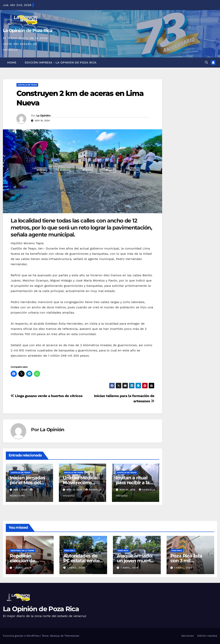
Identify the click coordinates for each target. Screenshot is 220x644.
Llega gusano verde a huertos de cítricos (47, 396)
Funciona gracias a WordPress (22, 636)
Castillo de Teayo (27, 85)
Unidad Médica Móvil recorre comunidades (80, 483)
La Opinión (43, 116)
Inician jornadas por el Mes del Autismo (27, 483)
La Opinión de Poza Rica (27, 30)
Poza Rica (70, 551)
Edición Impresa (207, 636)
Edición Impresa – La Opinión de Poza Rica (61, 63)
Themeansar (72, 636)
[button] (206, 62)
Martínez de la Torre (23, 551)
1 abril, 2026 (22, 568)
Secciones (187, 636)
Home (12, 63)
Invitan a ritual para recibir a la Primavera (133, 483)
